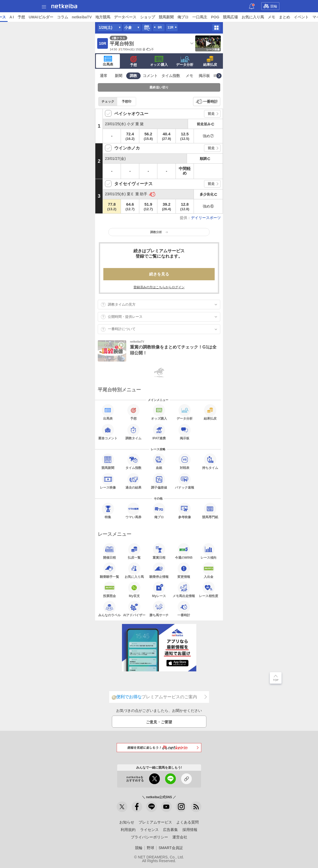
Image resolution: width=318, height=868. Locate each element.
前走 (211, 114)
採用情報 (190, 830)
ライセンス (149, 830)
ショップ (189, 17)
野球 (150, 848)
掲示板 (204, 76)
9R (160, 27)
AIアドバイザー (134, 609)
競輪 (270, 6)
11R (170, 27)
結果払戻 (210, 61)
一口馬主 (241, 17)
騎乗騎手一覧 (109, 570)
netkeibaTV (123, 17)
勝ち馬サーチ (159, 609)
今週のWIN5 (184, 551)
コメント (150, 76)
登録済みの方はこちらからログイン (159, 287)
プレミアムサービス (155, 822)
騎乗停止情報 (159, 570)
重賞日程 (159, 551)
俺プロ (224, 17)
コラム (103, 17)
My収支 (134, 590)
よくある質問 (187, 822)
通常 (104, 76)
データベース (166, 17)
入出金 (209, 570)
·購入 (159, 61)
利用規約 (128, 830)
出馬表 (108, 61)
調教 (133, 76)
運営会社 (180, 837)
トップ (7, 17)
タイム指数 (171, 76)
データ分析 (185, 61)
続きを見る (159, 274)
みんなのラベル (109, 609)
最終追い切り (159, 87)
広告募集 (170, 830)
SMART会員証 (171, 848)
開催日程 (109, 551)
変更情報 (184, 570)
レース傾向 (209, 551)
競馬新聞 (207, 17)
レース (41, 17)
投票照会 (109, 590)
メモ (312, 17)
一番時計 (210, 102)
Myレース (159, 590)
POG (256, 17)
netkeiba (64, 6)
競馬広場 (271, 17)
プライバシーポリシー (149, 837)
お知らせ (127, 822)
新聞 (119, 76)
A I (52, 17)
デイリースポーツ (206, 218)
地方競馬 (144, 17)
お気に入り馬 (294, 17)
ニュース (24, 17)
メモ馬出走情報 (184, 590)
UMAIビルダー (82, 17)
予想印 (127, 102)
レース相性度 (209, 590)
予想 (62, 17)
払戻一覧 (134, 551)
